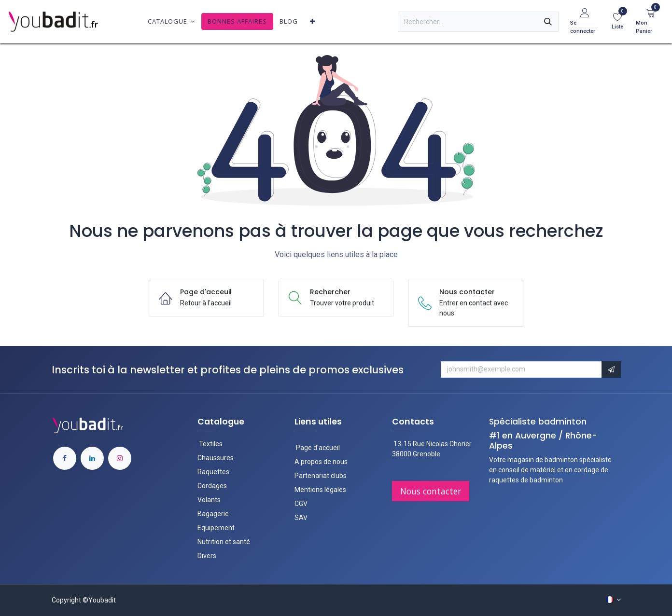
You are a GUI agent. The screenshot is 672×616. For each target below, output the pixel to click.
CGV (301, 504)
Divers (207, 556)
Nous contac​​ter (431, 491)
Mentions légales (320, 490)
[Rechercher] (548, 22)
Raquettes (213, 472)
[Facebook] (65, 458)
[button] (611, 370)
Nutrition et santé (224, 542)
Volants (209, 500)
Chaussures (216, 458)
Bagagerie (213, 514)
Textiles (211, 444)
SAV (301, 518)
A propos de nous (321, 462)
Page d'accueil (317, 448)
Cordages (212, 486)
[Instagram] (120, 458)
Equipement (216, 528)
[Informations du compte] (585, 22)
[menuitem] (171, 21)
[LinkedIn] (92, 458)
